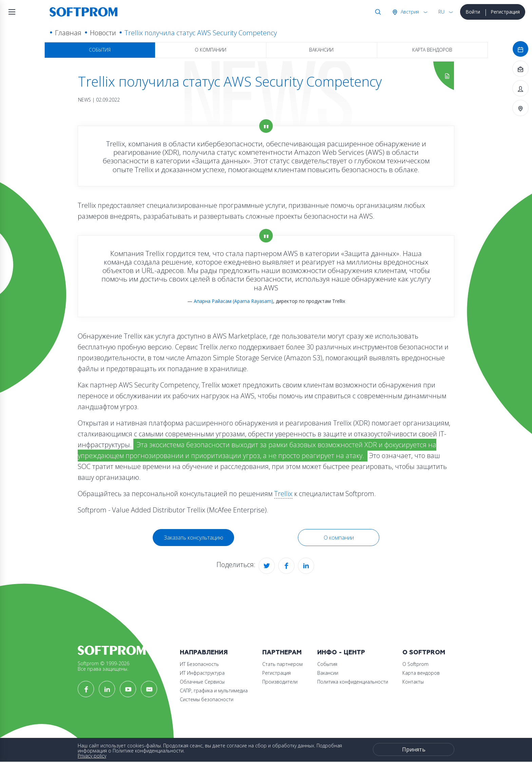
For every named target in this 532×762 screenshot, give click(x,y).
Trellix (283, 494)
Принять (414, 749)
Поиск (377, 12)
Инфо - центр (341, 652)
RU (441, 12)
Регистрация (505, 12)
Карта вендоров (432, 50)
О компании (211, 50)
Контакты (413, 682)
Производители (280, 682)
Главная (68, 33)
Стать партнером (282, 664)
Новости (103, 33)
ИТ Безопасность (199, 664)
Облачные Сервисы (202, 682)
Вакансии (321, 50)
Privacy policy (92, 756)
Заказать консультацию (194, 538)
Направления (204, 652)
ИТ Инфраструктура (202, 673)
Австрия (409, 12)
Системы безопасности (207, 699)
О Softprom (424, 652)
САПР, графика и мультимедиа (214, 691)
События (100, 50)
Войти (473, 12)
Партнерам (282, 652)
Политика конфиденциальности (353, 682)
